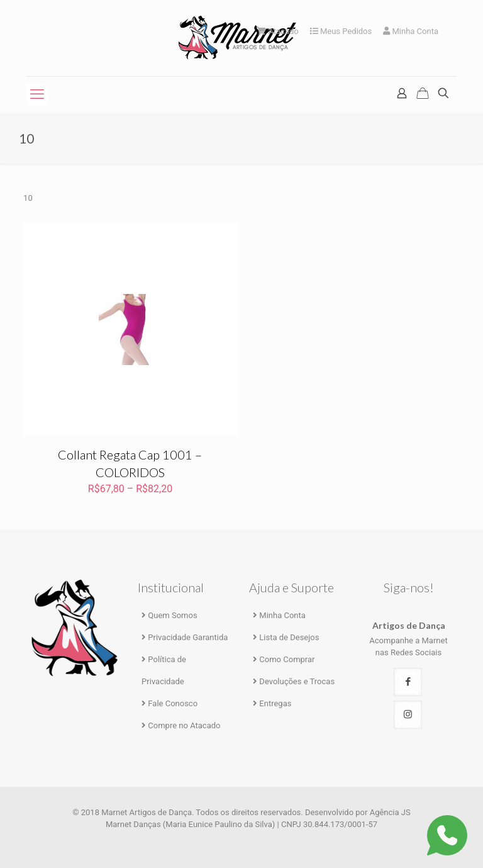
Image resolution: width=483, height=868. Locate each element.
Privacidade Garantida (188, 637)
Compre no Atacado (184, 725)
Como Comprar (287, 659)
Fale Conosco (173, 703)
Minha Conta (411, 31)
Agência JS (390, 812)
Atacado (278, 31)
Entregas (275, 703)
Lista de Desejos (289, 637)
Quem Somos (172, 615)
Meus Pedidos (341, 31)
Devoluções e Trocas (297, 681)
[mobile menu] (37, 94)
